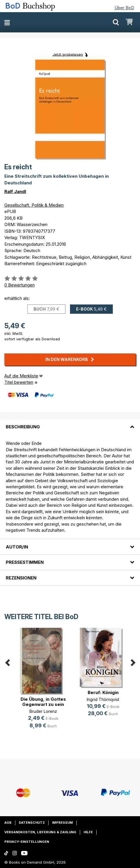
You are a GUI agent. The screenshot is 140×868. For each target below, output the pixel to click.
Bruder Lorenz (43, 711)
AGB (8, 823)
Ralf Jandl (15, 191)
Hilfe (88, 832)
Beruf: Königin (103, 692)
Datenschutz (32, 823)
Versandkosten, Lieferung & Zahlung (40, 832)
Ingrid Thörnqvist (103, 699)
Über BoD (124, 8)
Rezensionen (21, 578)
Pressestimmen (25, 562)
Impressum (62, 823)
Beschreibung (23, 427)
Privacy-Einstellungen (27, 842)
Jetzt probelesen (68, 54)
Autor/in (17, 547)
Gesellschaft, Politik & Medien (34, 205)
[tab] (70, 423)
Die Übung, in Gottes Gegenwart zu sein (43, 702)
